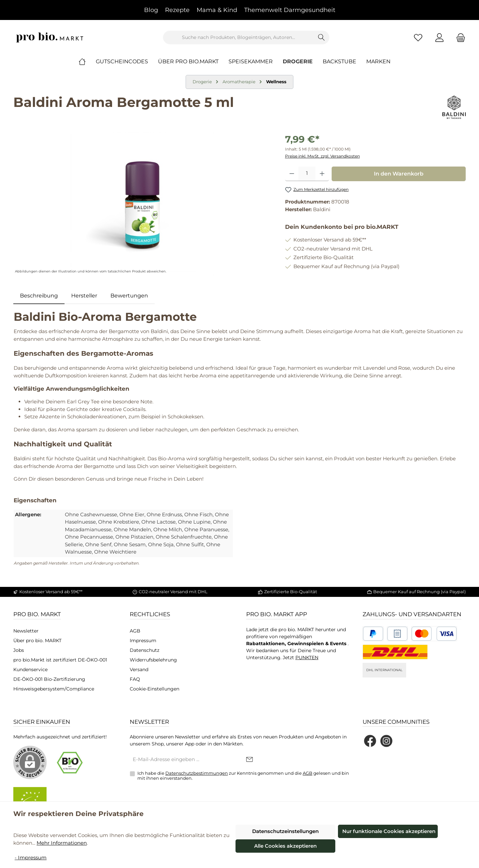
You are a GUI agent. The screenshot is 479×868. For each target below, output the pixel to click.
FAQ (135, 679)
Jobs (19, 650)
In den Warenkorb (399, 174)
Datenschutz (145, 650)
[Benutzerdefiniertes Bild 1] (373, 634)
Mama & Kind (217, 10)
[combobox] (239, 37)
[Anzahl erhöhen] (322, 174)
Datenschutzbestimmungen (197, 773)
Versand (139, 669)
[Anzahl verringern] (292, 174)
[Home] (87, 62)
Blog (151, 10)
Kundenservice (30, 669)
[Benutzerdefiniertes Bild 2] (397, 634)
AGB (135, 631)
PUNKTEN (307, 657)
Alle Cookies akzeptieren (285, 846)
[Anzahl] (307, 174)
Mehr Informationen (62, 843)
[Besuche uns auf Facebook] (370, 741)
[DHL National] (395, 652)
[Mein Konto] (439, 37)
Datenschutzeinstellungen (285, 831)
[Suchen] (321, 37)
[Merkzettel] (418, 37)
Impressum (143, 641)
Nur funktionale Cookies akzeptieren (389, 831)
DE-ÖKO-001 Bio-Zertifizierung (49, 679)
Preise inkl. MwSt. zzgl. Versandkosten (322, 156)
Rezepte (177, 10)
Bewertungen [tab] (129, 296)
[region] (143, 204)
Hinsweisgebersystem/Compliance (54, 689)
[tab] (39, 296)
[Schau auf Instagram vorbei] (386, 741)
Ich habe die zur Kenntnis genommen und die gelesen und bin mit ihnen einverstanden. (243, 776)
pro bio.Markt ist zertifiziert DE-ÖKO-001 (60, 660)
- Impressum (31, 858)
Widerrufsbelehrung (153, 660)
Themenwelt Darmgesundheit (290, 10)
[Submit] (249, 760)
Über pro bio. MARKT (37, 641)
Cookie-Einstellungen (155, 689)
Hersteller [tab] (84, 296)
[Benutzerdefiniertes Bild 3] (434, 634)
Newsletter (26, 631)
